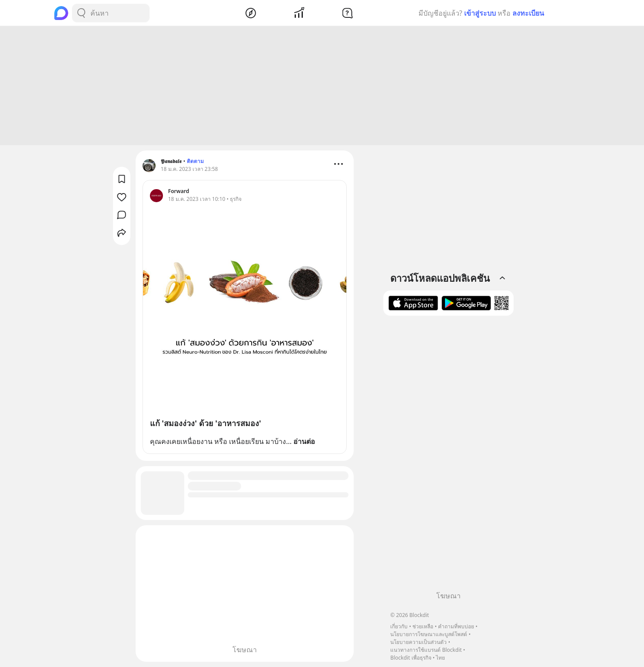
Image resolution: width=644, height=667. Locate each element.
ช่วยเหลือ (423, 626)
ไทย (440, 658)
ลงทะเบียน (528, 13)
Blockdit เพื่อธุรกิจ (411, 658)
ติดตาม (195, 161)
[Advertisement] (322, 86)
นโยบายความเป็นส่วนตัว (418, 642)
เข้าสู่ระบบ (480, 13)
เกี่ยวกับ (399, 626)
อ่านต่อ (304, 441)
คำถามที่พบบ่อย (456, 626)
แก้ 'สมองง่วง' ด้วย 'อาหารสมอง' (206, 423)
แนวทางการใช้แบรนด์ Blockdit (426, 650)
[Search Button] (81, 13)
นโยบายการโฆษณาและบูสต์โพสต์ (429, 634)
